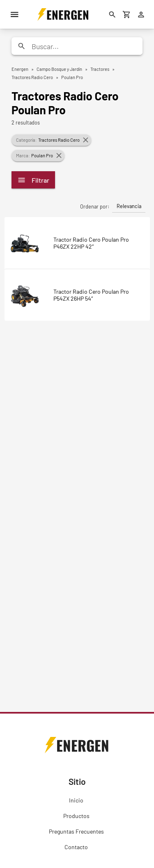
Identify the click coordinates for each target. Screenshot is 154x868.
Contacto (76, 847)
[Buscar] (112, 14)
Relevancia (129, 206)
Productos (76, 816)
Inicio (76, 800)
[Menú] (14, 14)
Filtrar (33, 180)
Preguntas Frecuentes (76, 831)
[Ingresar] (141, 14)
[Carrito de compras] (126, 14)
